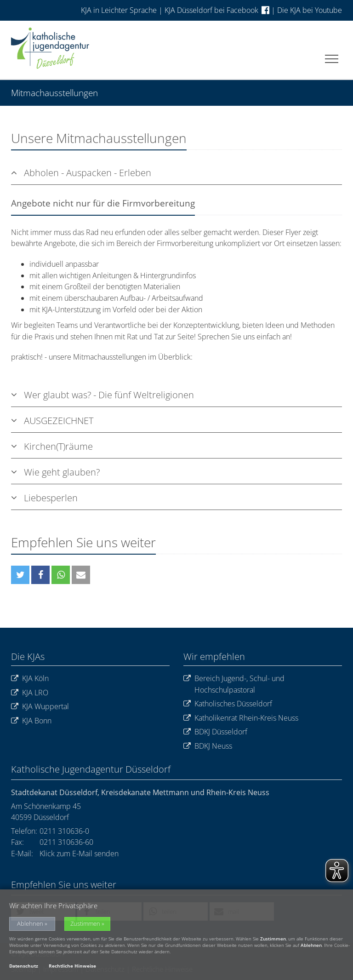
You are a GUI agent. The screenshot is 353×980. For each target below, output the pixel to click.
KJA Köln (30, 679)
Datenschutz (24, 967)
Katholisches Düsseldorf (228, 704)
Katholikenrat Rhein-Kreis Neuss (241, 718)
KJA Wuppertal (40, 707)
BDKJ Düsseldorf (215, 732)
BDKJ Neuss (208, 746)
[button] (20, 575)
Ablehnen (30, 925)
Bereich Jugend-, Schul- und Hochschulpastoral (234, 684)
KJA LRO (30, 693)
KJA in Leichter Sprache (120, 10)
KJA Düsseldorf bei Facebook (217, 10)
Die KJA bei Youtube (310, 10)
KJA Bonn (31, 721)
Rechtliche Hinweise (72, 967)
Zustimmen (85, 925)
